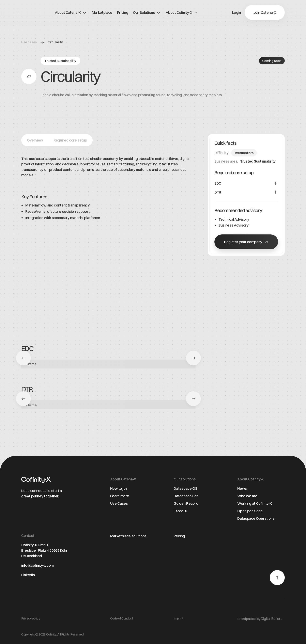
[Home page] (36, 480)
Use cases (29, 42)
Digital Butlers (271, 619)
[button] (265, 12)
